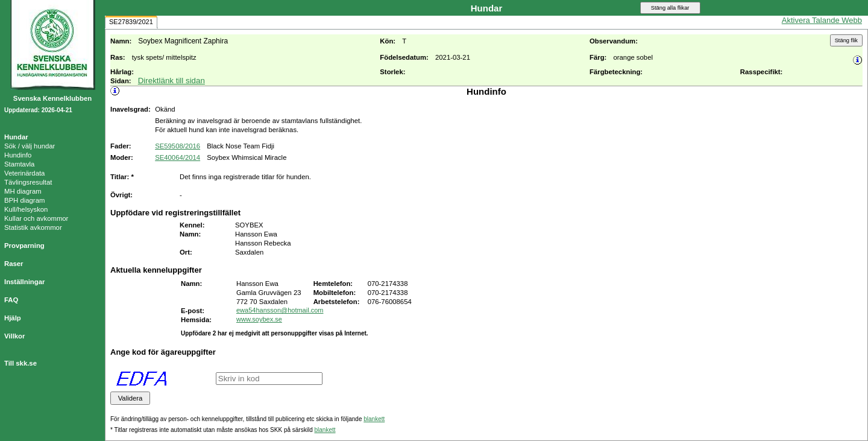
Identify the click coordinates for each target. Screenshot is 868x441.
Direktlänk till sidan (171, 81)
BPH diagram (24, 200)
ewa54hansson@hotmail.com (280, 310)
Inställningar (24, 282)
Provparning (24, 246)
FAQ (11, 300)
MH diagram (23, 191)
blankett (374, 419)
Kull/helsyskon (26, 209)
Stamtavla (19, 164)
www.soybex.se (259, 319)
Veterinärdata (24, 173)
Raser (14, 264)
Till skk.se (20, 363)
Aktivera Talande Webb (822, 20)
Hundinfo (18, 155)
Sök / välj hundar (30, 146)
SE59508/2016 (178, 146)
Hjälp (13, 318)
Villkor (14, 336)
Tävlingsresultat (28, 182)
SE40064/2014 (178, 157)
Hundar (16, 137)
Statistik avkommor (33, 227)
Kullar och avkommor (36, 218)
